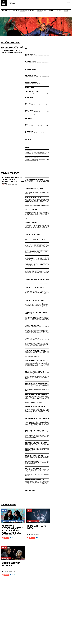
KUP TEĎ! (6, 538)
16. (12, 11)
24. (31, 11)
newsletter (62, 608)
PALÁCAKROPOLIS (12, 3)
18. (17, 11)
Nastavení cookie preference (6, 625)
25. (33, 11)
